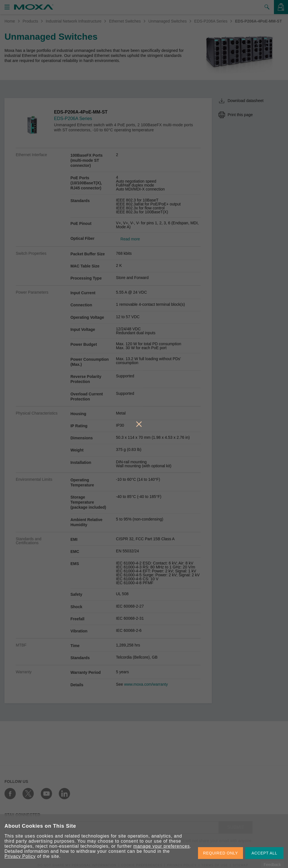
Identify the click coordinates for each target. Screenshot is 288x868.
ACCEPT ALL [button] (264, 853)
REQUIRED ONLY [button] (220, 853)
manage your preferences (162, 846)
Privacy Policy (20, 856)
